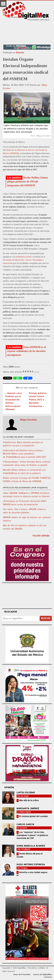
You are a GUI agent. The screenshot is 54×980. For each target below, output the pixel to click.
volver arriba (41, 536)
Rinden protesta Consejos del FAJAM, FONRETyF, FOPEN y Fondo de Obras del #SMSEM (27, 480)
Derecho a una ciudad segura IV (32, 874)
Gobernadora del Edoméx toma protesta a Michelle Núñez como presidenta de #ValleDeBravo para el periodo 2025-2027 (25, 454)
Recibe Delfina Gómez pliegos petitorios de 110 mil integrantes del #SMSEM (28, 182)
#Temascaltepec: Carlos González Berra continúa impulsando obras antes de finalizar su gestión (27, 464)
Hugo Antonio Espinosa (31, 865)
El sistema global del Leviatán (33, 816)
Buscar (46, 618)
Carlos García (25, 824)
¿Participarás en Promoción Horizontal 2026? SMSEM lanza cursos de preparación (25, 503)
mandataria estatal (23, 257)
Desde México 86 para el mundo (30, 855)
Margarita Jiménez (28, 809)
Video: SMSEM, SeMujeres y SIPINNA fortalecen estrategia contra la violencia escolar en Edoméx (26, 495)
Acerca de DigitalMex (43, 975)
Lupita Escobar (26, 793)
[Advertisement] (27, 31)
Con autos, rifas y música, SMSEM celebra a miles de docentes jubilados (24, 511)
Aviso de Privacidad (22, 975)
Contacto (48, 977)
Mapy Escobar (29, 420)
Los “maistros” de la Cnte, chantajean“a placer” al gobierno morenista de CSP (32, 835)
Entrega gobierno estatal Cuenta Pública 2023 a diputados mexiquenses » (38, 400)
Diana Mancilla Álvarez (31, 846)
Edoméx (20, 53)
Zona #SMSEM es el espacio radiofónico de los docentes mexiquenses (26, 351)
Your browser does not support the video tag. (27, 595)
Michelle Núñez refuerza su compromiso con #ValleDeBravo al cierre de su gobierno (24, 472)
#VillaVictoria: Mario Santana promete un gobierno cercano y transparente (23, 444)
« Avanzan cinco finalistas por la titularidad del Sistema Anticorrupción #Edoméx (14, 401)
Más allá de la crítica (29, 800)
